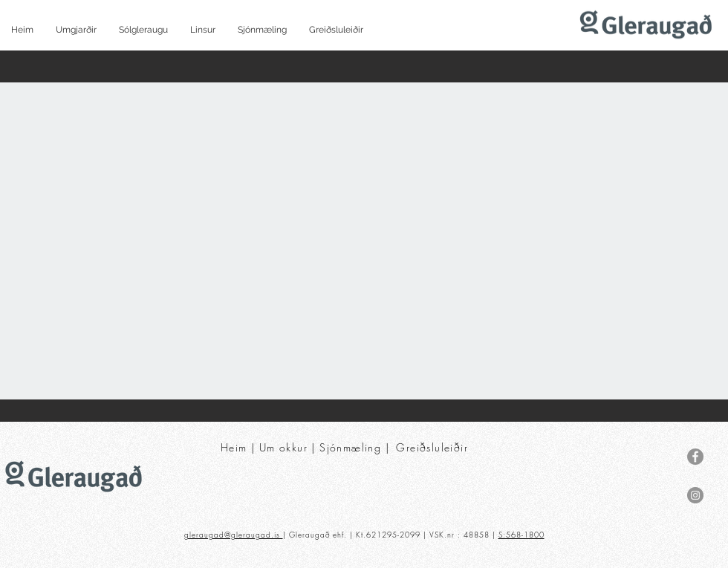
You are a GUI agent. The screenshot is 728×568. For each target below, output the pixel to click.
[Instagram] (695, 495)
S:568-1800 (521, 535)
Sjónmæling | (356, 447)
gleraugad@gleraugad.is (234, 535)
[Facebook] (695, 457)
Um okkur (283, 447)
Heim (234, 447)
